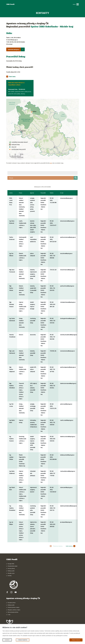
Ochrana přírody (11, 568)
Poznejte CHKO (11, 564)
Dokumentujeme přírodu (13, 612)
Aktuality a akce (11, 573)
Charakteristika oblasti (13, 566)
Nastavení (7, 640)
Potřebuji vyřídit (11, 571)
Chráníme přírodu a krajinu (14, 607)
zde (51, 163)
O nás (9, 615)
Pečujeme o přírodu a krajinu (14, 610)
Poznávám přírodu (12, 603)
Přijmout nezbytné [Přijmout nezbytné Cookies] (23, 640)
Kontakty (10, 576)
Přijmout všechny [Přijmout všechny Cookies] (76, 640)
